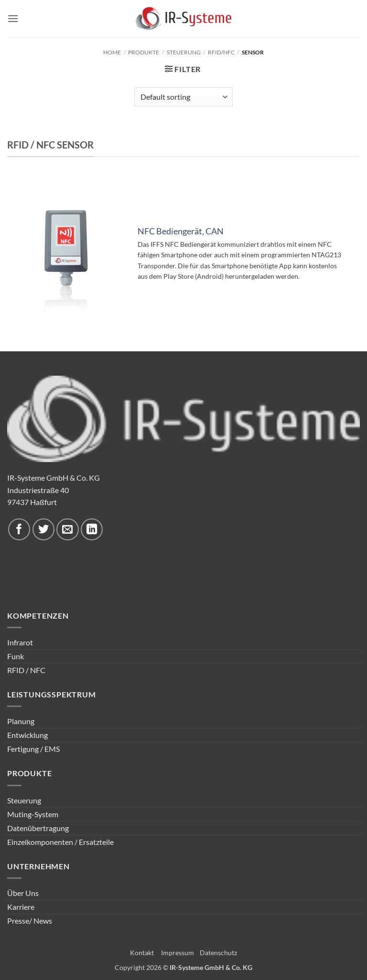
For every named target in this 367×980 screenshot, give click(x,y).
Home (112, 52)
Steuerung (184, 52)
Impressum (178, 953)
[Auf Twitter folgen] (43, 529)
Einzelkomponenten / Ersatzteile (60, 842)
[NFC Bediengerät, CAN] (66, 256)
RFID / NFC (26, 670)
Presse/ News (30, 921)
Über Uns (23, 893)
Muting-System (33, 814)
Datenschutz (218, 953)
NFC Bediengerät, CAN (181, 231)
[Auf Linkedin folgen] (92, 529)
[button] (13, 18)
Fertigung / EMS (33, 749)
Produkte (144, 52)
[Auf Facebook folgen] (19, 529)
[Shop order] (183, 97)
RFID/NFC (221, 52)
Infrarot (20, 642)
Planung (21, 721)
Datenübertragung (38, 828)
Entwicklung (27, 735)
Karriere (21, 907)
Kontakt (142, 953)
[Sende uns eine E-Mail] (67, 529)
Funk (16, 656)
